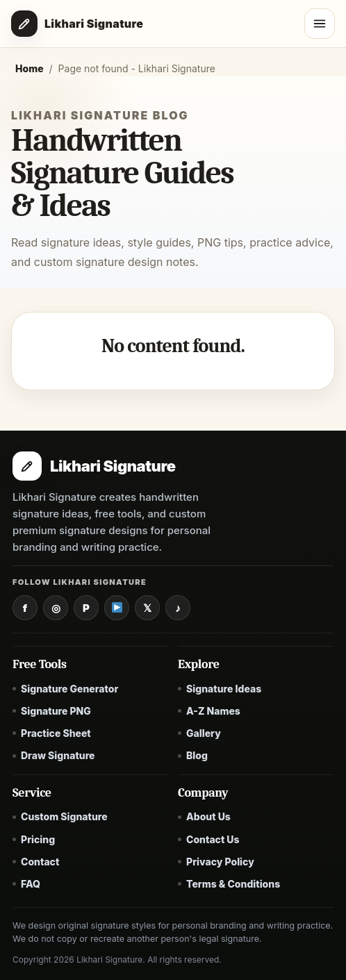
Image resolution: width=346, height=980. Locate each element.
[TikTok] (178, 608)
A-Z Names (213, 711)
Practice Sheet (56, 733)
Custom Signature (64, 816)
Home (30, 68)
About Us (208, 816)
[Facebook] (25, 608)
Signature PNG (56, 711)
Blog (197, 755)
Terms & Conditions (233, 884)
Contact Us (213, 839)
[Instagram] (56, 608)
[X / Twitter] (147, 608)
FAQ (31, 884)
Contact (40, 862)
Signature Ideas (224, 689)
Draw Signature (58, 755)
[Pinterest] (86, 608)
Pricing (38, 839)
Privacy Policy (220, 862)
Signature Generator (69, 689)
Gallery (204, 733)
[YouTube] (117, 608)
